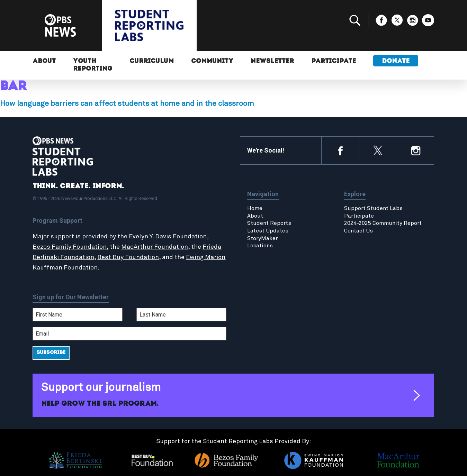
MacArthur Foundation (155, 247)
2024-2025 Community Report (383, 223)
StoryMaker (262, 238)
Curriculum (152, 61)
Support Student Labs (373, 208)
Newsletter (272, 61)
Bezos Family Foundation (70, 247)
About (44, 61)
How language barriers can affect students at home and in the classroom (127, 104)
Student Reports (269, 223)
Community (212, 61)
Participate (334, 61)
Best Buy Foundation (128, 257)
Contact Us (358, 231)
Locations (260, 246)
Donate (396, 61)
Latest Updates (268, 231)
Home (255, 208)
